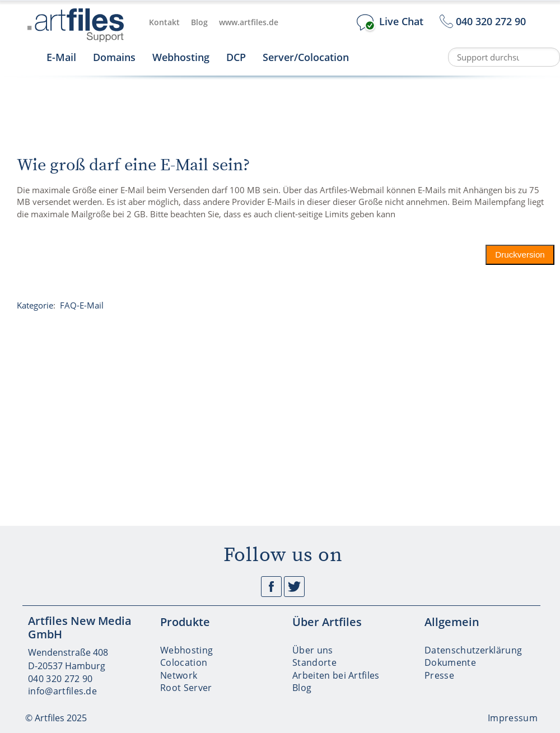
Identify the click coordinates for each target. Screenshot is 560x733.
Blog (199, 22)
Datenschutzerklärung (473, 650)
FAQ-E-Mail (82, 305)
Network (179, 675)
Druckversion (521, 255)
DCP (236, 57)
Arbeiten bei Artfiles (336, 675)
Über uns (313, 650)
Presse (439, 675)
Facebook (271, 587)
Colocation (184, 662)
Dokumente (450, 662)
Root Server (186, 688)
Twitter (294, 587)
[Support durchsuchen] (504, 57)
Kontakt (164, 22)
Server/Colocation (306, 57)
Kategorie (35, 305)
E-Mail (61, 57)
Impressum (513, 718)
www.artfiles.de (249, 22)
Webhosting (181, 57)
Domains (114, 57)
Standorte (314, 662)
